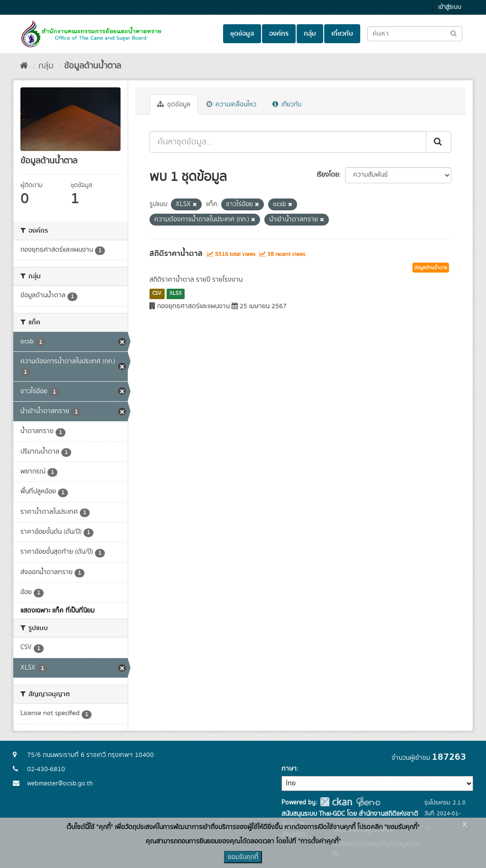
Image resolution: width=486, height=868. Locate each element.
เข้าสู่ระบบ (450, 7)
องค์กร (279, 34)
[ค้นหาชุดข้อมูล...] (288, 142)
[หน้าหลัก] (24, 66)
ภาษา (289, 769)
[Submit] (439, 142)
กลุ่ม (310, 34)
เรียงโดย (328, 175)
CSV (157, 293)
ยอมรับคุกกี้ (243, 857)
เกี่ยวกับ (342, 34)
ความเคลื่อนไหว (231, 104)
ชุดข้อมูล (242, 34)
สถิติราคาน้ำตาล (176, 254)
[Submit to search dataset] (453, 33)
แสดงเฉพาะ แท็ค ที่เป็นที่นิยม (57, 611)
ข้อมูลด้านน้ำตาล (93, 66)
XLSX (176, 293)
